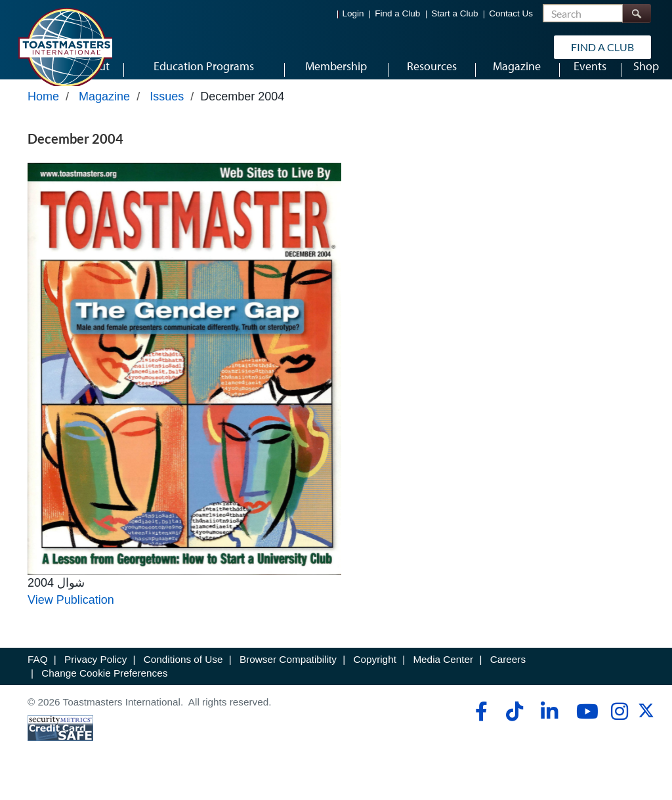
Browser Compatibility (288, 679)
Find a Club (397, 13)
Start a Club (454, 13)
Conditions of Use (183, 679)
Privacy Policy (95, 679)
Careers (508, 679)
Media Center (443, 679)
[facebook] (479, 731)
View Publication (71, 620)
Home (43, 116)
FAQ (38, 679)
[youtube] (584, 731)
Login (353, 13)
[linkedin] (549, 731)
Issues (167, 116)
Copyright (374, 679)
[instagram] (619, 731)
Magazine (104, 116)
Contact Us (511, 13)
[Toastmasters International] (65, 47)
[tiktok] (514, 731)
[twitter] (646, 735)
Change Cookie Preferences (104, 693)
